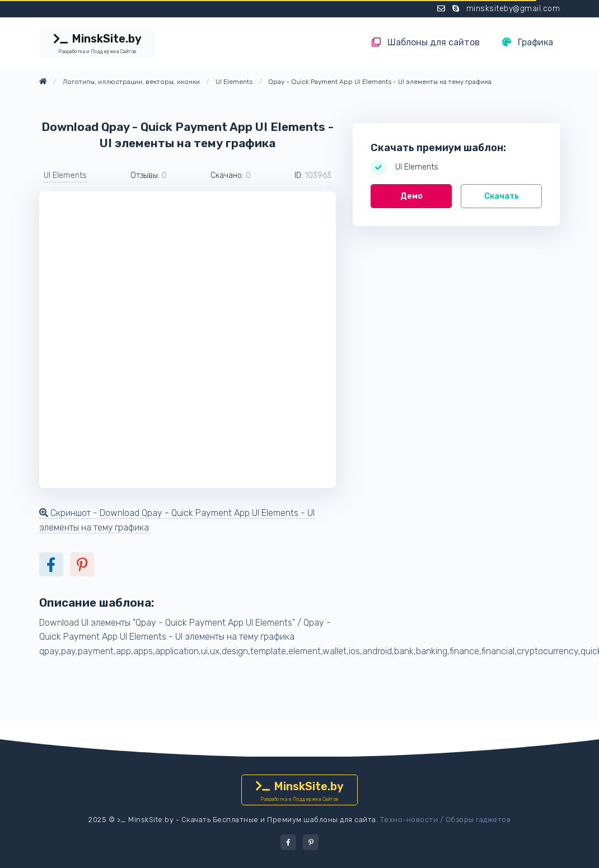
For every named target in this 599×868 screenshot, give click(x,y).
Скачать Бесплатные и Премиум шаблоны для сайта (279, 820)
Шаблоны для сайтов (426, 42)
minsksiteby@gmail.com (513, 9)
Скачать (502, 196)
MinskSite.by (97, 44)
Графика (528, 42)
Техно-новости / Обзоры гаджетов (446, 820)
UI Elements (65, 175)
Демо (411, 196)
